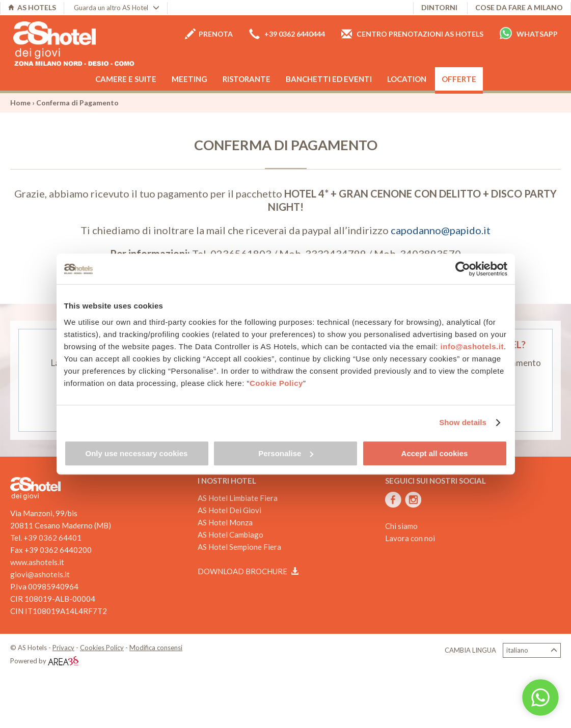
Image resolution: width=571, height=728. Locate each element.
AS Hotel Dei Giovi (229, 510)
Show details (463, 422)
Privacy (63, 648)
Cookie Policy (276, 383)
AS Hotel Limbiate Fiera (238, 498)
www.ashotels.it (37, 562)
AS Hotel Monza (225, 522)
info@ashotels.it (472, 346)
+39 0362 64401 (52, 538)
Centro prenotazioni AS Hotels (412, 34)
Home (20, 103)
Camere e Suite (126, 79)
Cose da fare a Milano (519, 7)
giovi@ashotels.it (40, 574)
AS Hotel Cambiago (230, 535)
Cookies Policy (102, 648)
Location (407, 79)
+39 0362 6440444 (287, 34)
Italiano (532, 650)
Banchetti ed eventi (329, 79)
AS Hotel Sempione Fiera (239, 547)
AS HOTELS (32, 7)
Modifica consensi (156, 648)
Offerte (459, 79)
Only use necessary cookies (137, 453)
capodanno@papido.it (441, 230)
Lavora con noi (410, 538)
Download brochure (248, 571)
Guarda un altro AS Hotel (117, 8)
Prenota (209, 34)
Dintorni (439, 7)
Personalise (286, 453)
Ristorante (247, 79)
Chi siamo (401, 526)
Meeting (189, 79)
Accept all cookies (435, 453)
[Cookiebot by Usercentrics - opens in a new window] (463, 269)
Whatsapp (529, 33)
